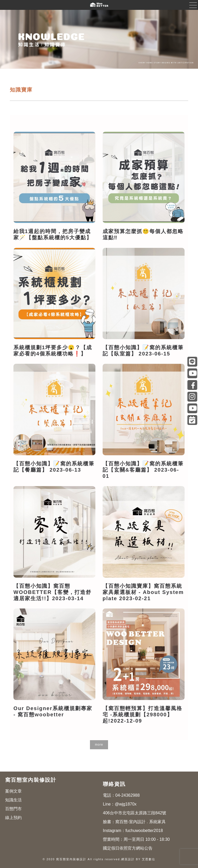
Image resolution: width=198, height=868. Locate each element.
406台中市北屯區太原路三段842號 (135, 813)
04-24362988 (127, 795)
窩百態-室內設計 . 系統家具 (140, 822)
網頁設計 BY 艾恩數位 (138, 859)
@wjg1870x (126, 804)
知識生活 (13, 800)
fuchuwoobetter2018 (144, 831)
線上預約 (13, 818)
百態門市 (13, 809)
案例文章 (13, 791)
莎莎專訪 (192, 408)
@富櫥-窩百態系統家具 (192, 373)
